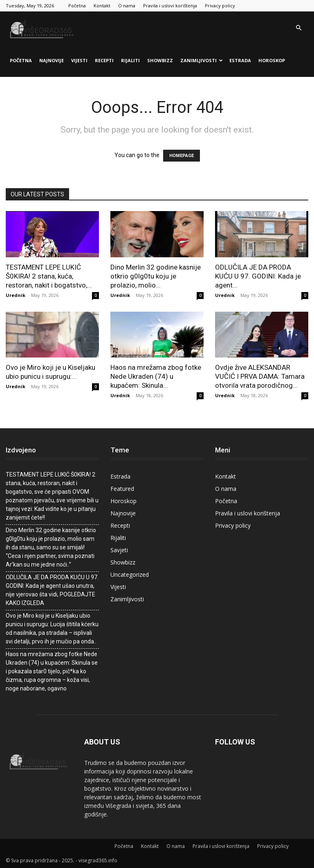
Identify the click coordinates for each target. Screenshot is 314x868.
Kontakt (102, 6)
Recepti (104, 60)
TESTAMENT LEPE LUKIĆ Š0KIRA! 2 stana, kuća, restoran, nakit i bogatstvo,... (49, 276)
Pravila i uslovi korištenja (170, 6)
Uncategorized (130, 575)
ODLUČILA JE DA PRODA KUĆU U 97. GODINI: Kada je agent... (258, 276)
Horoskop (272, 60)
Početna (77, 6)
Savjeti (119, 550)
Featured (122, 489)
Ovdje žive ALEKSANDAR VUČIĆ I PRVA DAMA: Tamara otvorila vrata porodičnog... (260, 376)
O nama (127, 6)
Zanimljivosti (202, 60)
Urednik (16, 295)
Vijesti (79, 60)
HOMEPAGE (182, 156)
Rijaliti (130, 60)
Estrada (240, 60)
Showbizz (160, 60)
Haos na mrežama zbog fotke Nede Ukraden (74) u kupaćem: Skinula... (156, 376)
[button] (298, 28)
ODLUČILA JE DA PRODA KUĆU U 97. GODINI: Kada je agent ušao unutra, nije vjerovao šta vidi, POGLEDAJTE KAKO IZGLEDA (52, 590)
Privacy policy (220, 6)
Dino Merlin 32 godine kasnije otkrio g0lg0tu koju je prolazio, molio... (156, 276)
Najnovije (52, 60)
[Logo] (43, 28)
